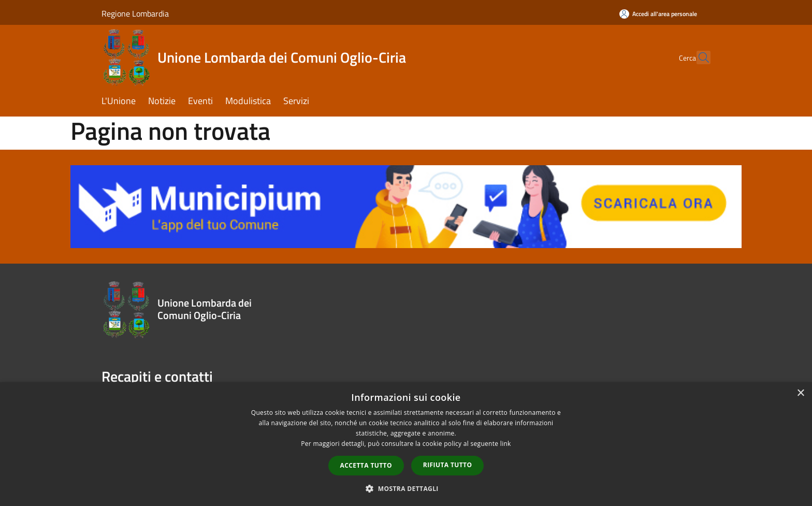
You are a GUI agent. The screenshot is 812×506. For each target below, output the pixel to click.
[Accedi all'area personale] (658, 14)
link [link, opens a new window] (506, 444)
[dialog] (406, 444)
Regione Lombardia (135, 13)
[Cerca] (698, 57)
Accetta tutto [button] (366, 465)
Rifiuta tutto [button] (448, 465)
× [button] (800, 393)
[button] (406, 488)
